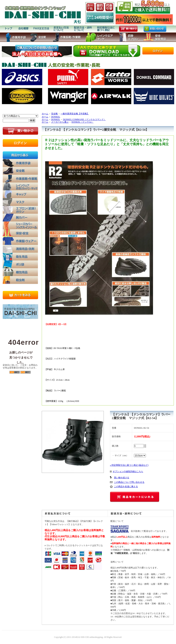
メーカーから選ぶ (60, 122)
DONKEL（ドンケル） (82, 122)
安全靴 (54, 114)
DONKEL (56, 117)
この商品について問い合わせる (129, 482)
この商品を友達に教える (126, 486)
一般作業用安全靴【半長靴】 (75, 114)
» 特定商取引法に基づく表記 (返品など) (129, 465)
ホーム (45, 114)
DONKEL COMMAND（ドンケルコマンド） (84, 119)
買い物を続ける (122, 478)
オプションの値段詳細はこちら (128, 471)
